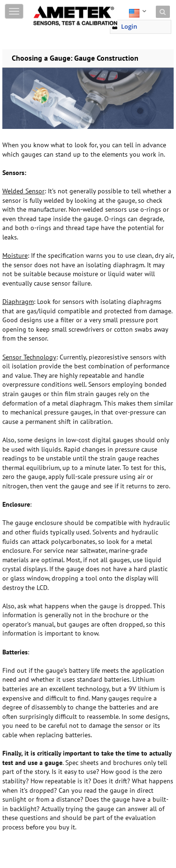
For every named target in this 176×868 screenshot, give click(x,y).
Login (129, 26)
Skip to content (54, 6)
